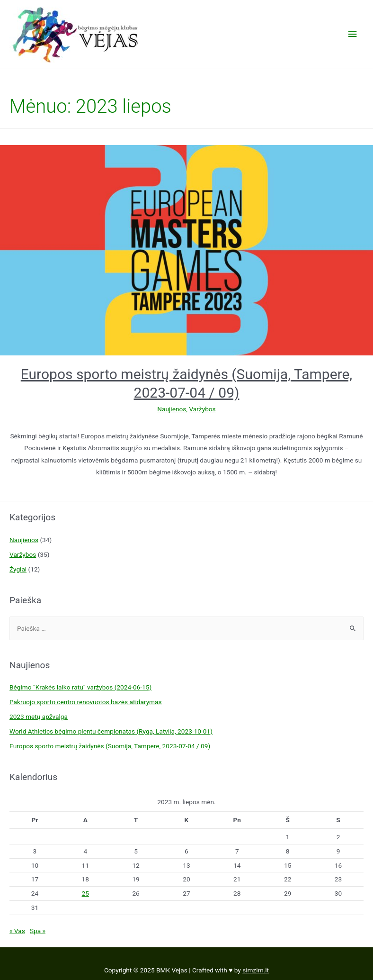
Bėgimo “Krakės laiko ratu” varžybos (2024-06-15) (80, 687)
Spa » (38, 931)
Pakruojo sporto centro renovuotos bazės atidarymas (86, 702)
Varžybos (202, 409)
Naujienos (172, 409)
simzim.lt (256, 970)
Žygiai (18, 569)
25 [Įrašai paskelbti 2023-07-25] (85, 893)
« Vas (17, 931)
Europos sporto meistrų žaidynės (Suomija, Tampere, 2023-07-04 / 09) (110, 746)
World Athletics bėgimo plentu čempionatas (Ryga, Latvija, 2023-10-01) (111, 731)
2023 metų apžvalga (39, 717)
